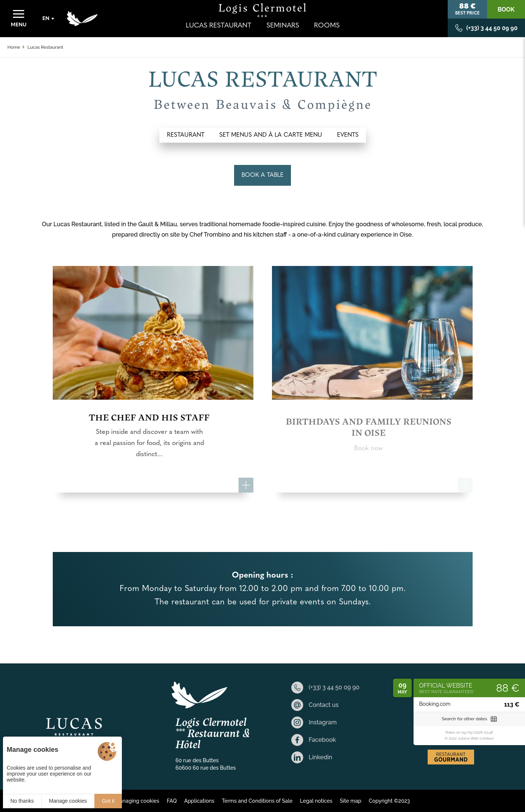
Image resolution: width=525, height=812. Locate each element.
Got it (108, 801)
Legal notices (316, 801)
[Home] (82, 19)
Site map (351, 801)
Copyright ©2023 (389, 801)
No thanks (22, 801)
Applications (199, 801)
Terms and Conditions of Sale (257, 801)
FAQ (172, 801)
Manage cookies (68, 801)
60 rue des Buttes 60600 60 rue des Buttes (205, 764)
